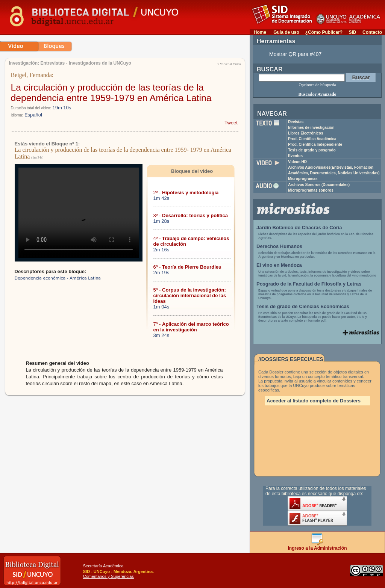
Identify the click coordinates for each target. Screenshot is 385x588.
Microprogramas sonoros (311, 190)
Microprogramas (303, 179)
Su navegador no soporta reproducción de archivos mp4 (79, 213)
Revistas (296, 122)
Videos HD (297, 162)
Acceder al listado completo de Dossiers (314, 401)
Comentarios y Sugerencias (108, 576)
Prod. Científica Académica (312, 139)
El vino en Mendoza (279, 265)
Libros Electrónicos (305, 133)
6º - (188, 267)
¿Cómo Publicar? (324, 32)
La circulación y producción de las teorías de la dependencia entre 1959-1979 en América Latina (111, 93)
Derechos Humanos (279, 246)
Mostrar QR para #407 (295, 54)
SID (352, 32)
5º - (190, 296)
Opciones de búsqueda (318, 85)
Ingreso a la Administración (318, 546)
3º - (191, 215)
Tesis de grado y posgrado (312, 150)
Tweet (231, 123)
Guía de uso (286, 32)
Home (260, 32)
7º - (191, 327)
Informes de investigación (311, 128)
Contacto (372, 32)
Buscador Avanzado (317, 94)
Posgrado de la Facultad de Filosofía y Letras (309, 284)
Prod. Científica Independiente (315, 144)
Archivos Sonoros (319, 185)
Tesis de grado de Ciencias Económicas (303, 306)
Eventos (295, 156)
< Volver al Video (229, 64)
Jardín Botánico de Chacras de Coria (299, 227)
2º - (186, 193)
